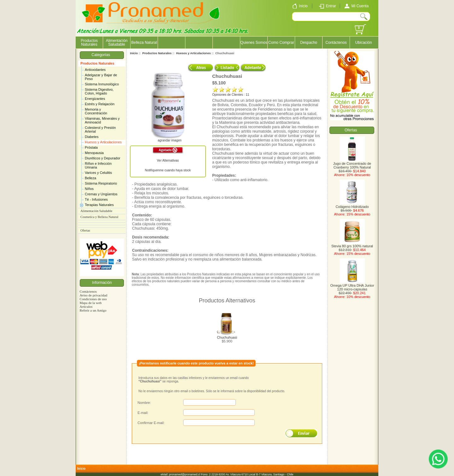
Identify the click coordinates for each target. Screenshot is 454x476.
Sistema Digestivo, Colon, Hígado (99, 91)
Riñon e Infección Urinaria (98, 165)
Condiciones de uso (93, 299)
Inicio (134, 53)
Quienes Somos (254, 43)
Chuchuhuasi (227, 337)
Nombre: (144, 403)
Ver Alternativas (168, 161)
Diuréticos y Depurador (103, 158)
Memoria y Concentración (96, 111)
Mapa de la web (90, 303)
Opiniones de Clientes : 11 (231, 95)
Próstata (91, 147)
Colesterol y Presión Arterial (100, 129)
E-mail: (143, 413)
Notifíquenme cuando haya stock (168, 170)
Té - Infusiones (96, 199)
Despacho (309, 43)
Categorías (102, 55)
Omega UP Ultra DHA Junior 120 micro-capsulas (352, 286)
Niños (89, 189)
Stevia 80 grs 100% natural (352, 244)
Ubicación (364, 43)
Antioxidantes (95, 70)
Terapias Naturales (99, 205)
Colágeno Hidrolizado (352, 205)
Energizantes (95, 99)
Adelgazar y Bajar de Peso (101, 77)
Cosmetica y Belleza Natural (99, 217)
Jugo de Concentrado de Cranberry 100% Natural (352, 164)
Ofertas (85, 230)
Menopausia (94, 153)
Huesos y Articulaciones (103, 142)
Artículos (86, 307)
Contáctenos (336, 43)
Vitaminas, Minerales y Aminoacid (102, 120)
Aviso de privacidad (93, 295)
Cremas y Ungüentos (101, 194)
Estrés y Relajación (100, 104)
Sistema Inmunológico (102, 84)
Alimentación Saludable (117, 43)
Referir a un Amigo (93, 310)
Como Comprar (281, 43)
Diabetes (92, 137)
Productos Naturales (97, 63)
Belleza (90, 178)
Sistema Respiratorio (101, 183)
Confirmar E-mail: (151, 423)
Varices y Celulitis (98, 173)
